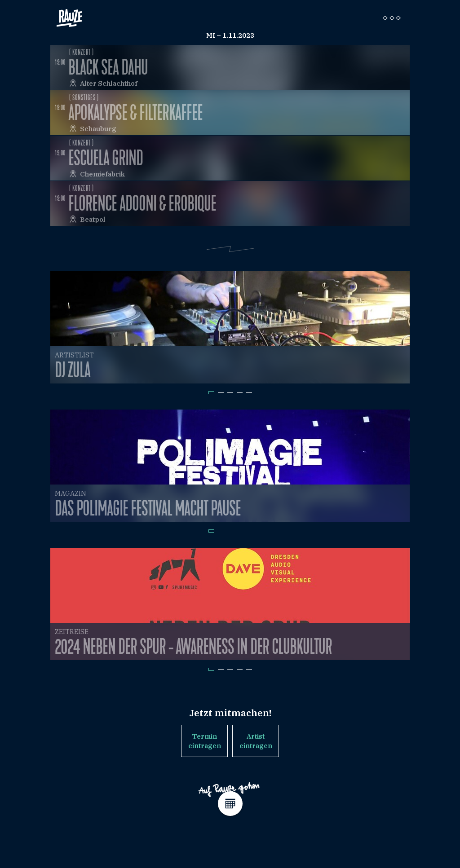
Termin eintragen (205, 741)
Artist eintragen (256, 741)
